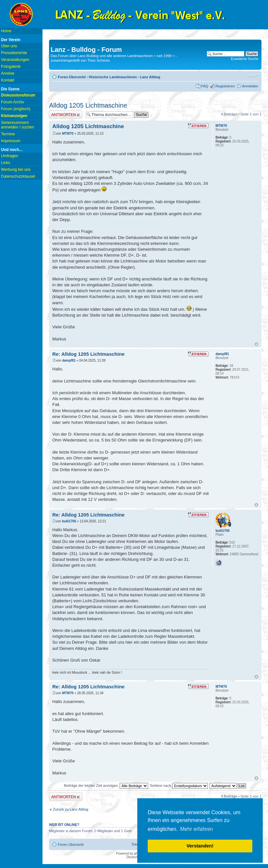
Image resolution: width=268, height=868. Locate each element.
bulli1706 (69, 521)
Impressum (11, 141)
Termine (8, 134)
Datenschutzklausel (18, 176)
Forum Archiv (13, 102)
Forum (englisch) (16, 109)
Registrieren (225, 86)
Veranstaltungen (15, 60)
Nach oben (256, 344)
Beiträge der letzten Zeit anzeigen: (106, 786)
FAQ (205, 86)
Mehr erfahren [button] (197, 829)
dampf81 (69, 360)
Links (6, 163)
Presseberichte (14, 53)
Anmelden (250, 86)
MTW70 (68, 134)
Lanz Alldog (150, 77)
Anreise (8, 73)
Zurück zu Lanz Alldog (71, 809)
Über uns (9, 46)
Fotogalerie (11, 67)
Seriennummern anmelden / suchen (17, 125)
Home (6, 31)
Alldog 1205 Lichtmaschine (88, 105)
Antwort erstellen (66, 115)
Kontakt (8, 80)
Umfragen (10, 156)
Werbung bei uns (16, 170)
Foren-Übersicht (72, 77)
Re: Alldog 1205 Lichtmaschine (88, 354)
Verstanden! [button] (200, 846)
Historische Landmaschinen (113, 77)
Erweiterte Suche (244, 59)
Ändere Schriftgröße (253, 76)
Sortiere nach (179, 786)
